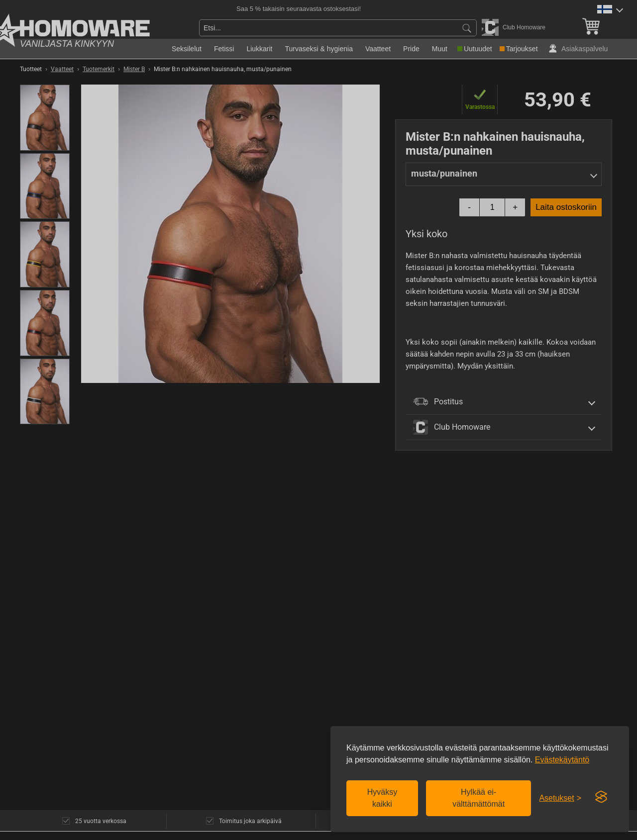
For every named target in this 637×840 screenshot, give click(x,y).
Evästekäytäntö (562, 760)
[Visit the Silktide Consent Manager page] (601, 797)
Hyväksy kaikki (382, 798)
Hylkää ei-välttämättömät (478, 798)
